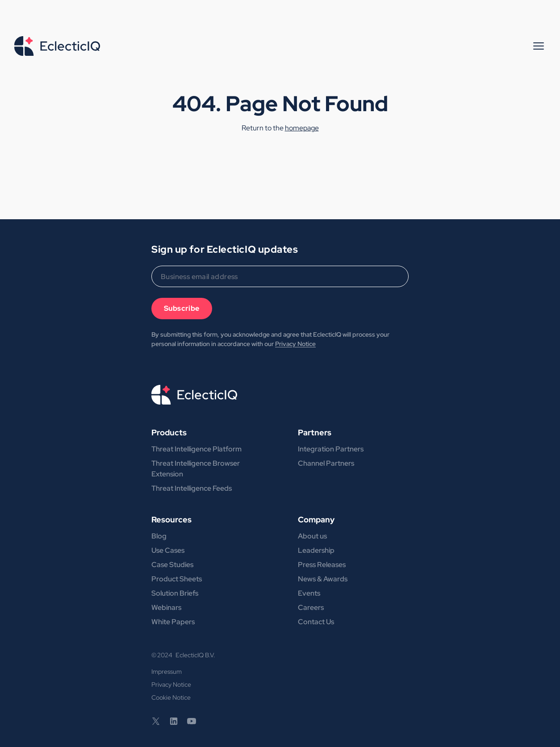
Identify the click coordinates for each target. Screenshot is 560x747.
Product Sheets (177, 579)
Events (309, 593)
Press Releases (322, 565)
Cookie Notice (171, 697)
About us (312, 536)
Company (316, 520)
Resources (171, 520)
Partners (315, 432)
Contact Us (316, 622)
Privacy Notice (295, 344)
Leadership (316, 550)
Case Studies (172, 565)
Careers (311, 607)
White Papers (173, 622)
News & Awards (323, 579)
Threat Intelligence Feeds (192, 488)
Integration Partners (331, 449)
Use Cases (168, 550)
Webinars (166, 607)
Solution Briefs (175, 593)
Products (169, 432)
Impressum (167, 672)
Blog (159, 536)
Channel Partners (326, 463)
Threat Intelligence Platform (196, 449)
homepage (302, 128)
